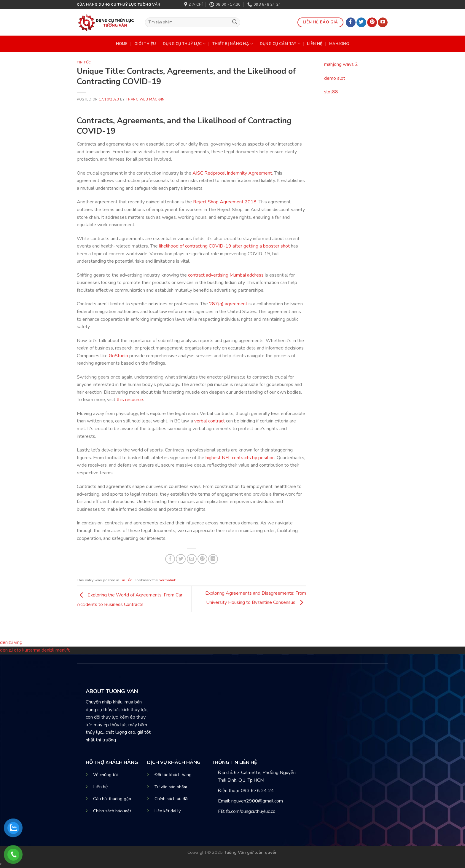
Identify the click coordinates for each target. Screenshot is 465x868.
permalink (167, 580)
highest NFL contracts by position (240, 458)
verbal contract (210, 421)
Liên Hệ (315, 44)
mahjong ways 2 (341, 64)
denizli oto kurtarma (21, 650)
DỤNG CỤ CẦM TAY (280, 44)
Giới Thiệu (145, 44)
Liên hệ (101, 787)
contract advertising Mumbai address (226, 275)
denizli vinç (11, 642)
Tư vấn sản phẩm (171, 787)
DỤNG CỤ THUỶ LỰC (184, 44)
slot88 (331, 92)
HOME (122, 44)
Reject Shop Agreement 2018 (225, 202)
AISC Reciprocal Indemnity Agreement (232, 173)
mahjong (339, 44)
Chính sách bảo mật (112, 811)
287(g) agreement (228, 304)
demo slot (335, 78)
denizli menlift (56, 650)
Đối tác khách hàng (173, 775)
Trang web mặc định (146, 99)
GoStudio (118, 356)
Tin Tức (84, 62)
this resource (130, 400)
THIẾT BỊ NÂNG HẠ (233, 44)
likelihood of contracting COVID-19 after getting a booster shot (224, 246)
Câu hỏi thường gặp (112, 799)
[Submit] (235, 23)
